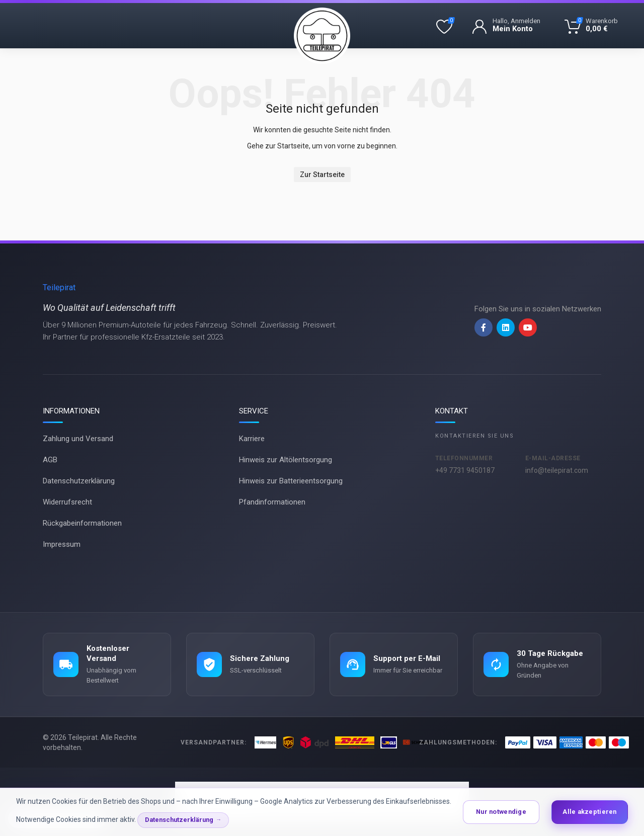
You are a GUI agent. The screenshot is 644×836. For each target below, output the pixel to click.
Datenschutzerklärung (79, 481)
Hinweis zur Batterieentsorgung (291, 481)
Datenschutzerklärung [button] (179, 820)
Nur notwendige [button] (501, 812)
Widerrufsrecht (67, 502)
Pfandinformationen (272, 502)
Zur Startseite (322, 175)
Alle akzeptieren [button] (589, 812)
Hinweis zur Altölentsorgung (286, 460)
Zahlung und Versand (78, 439)
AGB (50, 460)
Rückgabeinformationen (82, 523)
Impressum (62, 544)
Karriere (252, 439)
